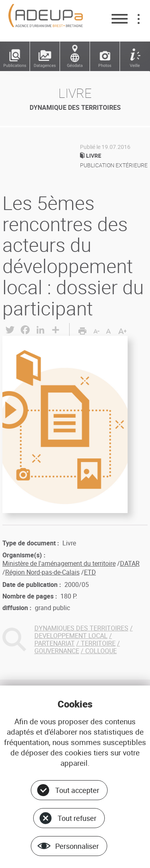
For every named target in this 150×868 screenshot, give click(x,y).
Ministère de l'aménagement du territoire (59, 563)
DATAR (130, 563)
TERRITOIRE (98, 643)
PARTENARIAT (55, 643)
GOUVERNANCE (57, 651)
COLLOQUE (101, 651)
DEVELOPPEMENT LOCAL (71, 636)
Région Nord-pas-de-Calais (42, 572)
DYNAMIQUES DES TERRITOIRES (81, 628)
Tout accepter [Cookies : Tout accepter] (77, 790)
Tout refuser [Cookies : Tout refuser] (77, 818)
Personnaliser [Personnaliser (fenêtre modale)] (77, 846)
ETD (90, 572)
